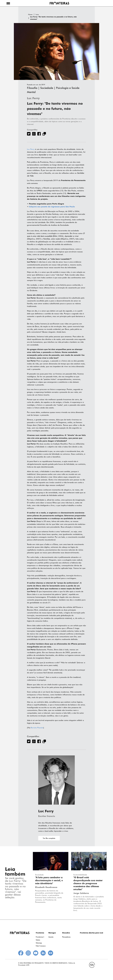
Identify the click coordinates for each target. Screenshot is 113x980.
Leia (37, 14)
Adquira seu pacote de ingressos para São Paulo (52, 207)
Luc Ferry (33, 98)
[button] (8, 3)
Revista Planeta (37, 728)
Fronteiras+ (40, 937)
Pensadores (66, 937)
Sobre (38, 940)
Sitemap (39, 943)
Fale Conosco (41, 946)
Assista (51, 937)
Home (30, 14)
